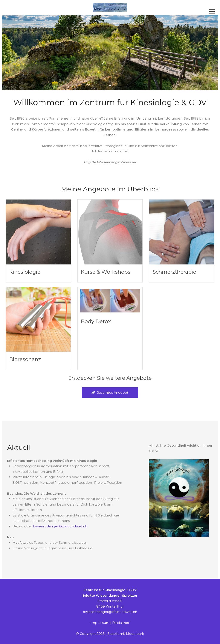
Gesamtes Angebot (110, 393)
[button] (110, 86)
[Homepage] (110, 8)
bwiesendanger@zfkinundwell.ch (60, 526)
